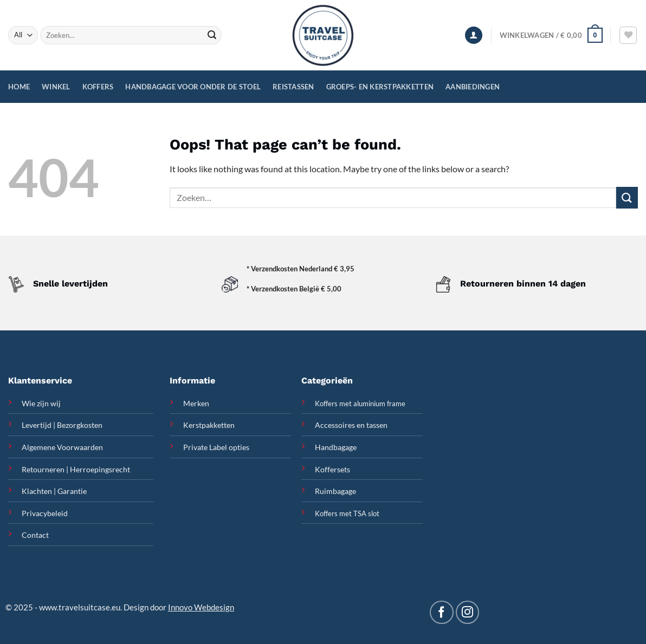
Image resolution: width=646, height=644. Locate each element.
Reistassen (293, 87)
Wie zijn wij (41, 403)
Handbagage (336, 447)
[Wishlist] (628, 35)
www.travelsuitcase (75, 607)
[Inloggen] (474, 35)
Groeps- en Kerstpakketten (380, 87)
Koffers (98, 87)
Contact (35, 535)
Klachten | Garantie (54, 491)
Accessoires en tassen (351, 425)
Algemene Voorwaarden (62, 447)
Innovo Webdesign (201, 607)
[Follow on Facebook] (441, 612)
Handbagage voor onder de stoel (193, 87)
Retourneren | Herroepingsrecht (76, 469)
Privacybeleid (45, 513)
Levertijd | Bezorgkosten (62, 425)
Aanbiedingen (473, 87)
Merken (196, 403)
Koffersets (332, 469)
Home (19, 87)
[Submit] (212, 35)
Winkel (56, 87)
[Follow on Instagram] (467, 612)
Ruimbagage (335, 491)
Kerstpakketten (209, 425)
